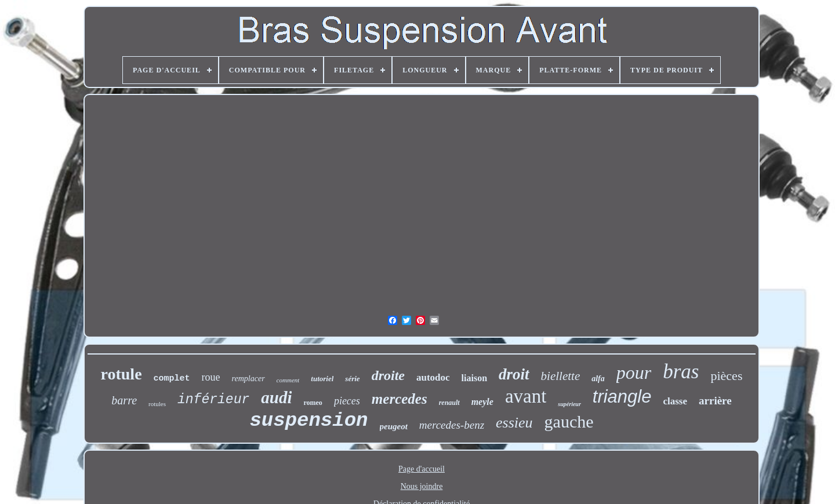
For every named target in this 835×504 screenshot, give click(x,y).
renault (449, 403)
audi (276, 397)
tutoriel (322, 379)
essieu (514, 423)
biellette (561, 376)
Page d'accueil (422, 469)
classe (675, 401)
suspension (308, 421)
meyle (482, 402)
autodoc (433, 377)
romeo (313, 403)
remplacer (248, 379)
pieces (347, 401)
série (352, 379)
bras (681, 372)
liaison (474, 378)
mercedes (400, 399)
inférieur (213, 400)
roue (211, 377)
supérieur (569, 404)
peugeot (394, 426)
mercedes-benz (452, 425)
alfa (598, 379)
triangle (622, 397)
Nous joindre (422, 486)
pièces (726, 376)
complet (172, 379)
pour (634, 372)
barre (124, 400)
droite (388, 375)
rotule (121, 374)
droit (514, 374)
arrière (715, 401)
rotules (157, 404)
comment (288, 380)
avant (526, 396)
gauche (569, 421)
